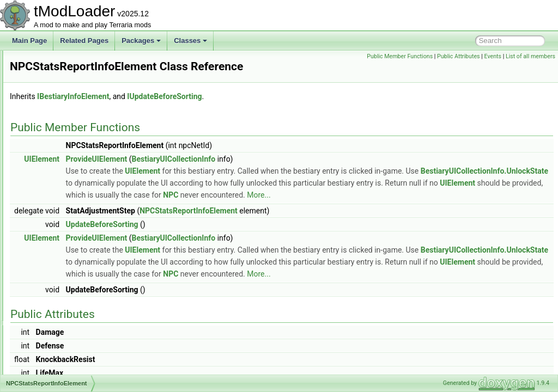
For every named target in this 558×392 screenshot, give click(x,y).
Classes (190, 41)
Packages (141, 41)
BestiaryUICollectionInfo (310, 174)
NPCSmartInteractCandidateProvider (90, 182)
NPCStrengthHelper (65, 230)
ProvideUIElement (233, 174)
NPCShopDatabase (65, 170)
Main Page (29, 41)
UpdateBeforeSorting (238, 252)
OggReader (53, 314)
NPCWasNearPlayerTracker (77, 266)
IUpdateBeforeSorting (301, 112)
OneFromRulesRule (65, 373)
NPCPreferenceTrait (65, 146)
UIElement (178, 174)
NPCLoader (53, 98)
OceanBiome (55, 290)
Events (493, 56)
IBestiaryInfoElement (209, 112)
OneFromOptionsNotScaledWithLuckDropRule (103, 362)
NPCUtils (49, 242)
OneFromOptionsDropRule (75, 350)
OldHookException (63, 338)
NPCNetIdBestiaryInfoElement (80, 122)
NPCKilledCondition (65, 74)
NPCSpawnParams (64, 206)
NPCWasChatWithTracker (74, 254)
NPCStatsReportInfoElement (78, 218)
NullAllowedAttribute (65, 278)
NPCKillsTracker (60, 86)
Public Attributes (459, 56)
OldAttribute (53, 326)
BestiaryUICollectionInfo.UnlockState (281, 198)
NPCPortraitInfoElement (71, 134)
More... (365, 222)
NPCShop (50, 158)
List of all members (530, 56)
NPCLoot (49, 110)
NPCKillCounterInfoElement (76, 62)
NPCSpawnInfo (58, 194)
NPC (277, 222)
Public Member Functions (400, 56)
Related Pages (84, 41)
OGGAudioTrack (60, 302)
